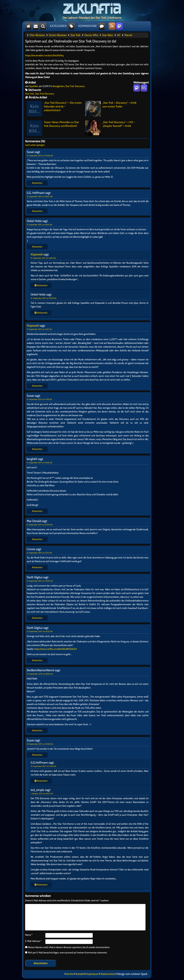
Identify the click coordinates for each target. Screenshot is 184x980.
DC (119, 35)
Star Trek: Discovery (75, 86)
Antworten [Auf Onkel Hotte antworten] (37, 247)
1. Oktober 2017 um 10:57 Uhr (42, 794)
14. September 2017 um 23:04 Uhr (40, 525)
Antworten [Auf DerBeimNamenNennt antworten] (37, 730)
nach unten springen (35, 145)
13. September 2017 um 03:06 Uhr (40, 156)
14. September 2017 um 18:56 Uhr (40, 463)
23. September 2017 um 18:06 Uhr (40, 674)
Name (29, 935)
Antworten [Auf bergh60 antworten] (37, 511)
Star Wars (108, 35)
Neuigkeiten (59, 86)
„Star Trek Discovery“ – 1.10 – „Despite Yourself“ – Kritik (110, 128)
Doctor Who (91, 35)
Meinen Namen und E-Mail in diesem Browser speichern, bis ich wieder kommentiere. (69, 947)
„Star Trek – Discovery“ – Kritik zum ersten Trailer (111, 109)
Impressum (92, 974)
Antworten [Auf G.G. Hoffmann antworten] (37, 211)
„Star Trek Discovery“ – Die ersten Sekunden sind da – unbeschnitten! (54, 109)
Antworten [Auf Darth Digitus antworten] (37, 618)
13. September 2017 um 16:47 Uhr (39, 329)
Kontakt (80, 974)
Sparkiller (34, 86)
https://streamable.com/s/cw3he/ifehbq (44, 55)
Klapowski (37, 254)
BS (144, 88)
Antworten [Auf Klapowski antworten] (37, 386)
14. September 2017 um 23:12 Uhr (39, 553)
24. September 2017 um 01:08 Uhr (40, 744)
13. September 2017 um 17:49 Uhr (39, 399)
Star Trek (75, 35)
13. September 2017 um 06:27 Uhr (40, 196)
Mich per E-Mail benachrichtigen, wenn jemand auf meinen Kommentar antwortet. (66, 953)
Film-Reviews (37, 35)
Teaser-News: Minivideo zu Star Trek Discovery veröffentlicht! (53, 128)
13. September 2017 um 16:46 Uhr (43, 258)
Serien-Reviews (58, 35)
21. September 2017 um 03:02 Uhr (40, 581)
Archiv (70, 974)
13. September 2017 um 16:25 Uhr (39, 225)
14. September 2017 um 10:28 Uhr (44, 298)
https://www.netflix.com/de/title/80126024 (56, 649)
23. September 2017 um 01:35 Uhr (40, 631)
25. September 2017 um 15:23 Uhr (43, 766)
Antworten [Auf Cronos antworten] (37, 567)
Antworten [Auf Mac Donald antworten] (37, 539)
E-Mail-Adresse (33, 941)
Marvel (128, 35)
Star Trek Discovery (45, 94)
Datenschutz (108, 974)
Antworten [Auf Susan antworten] (37, 183)
